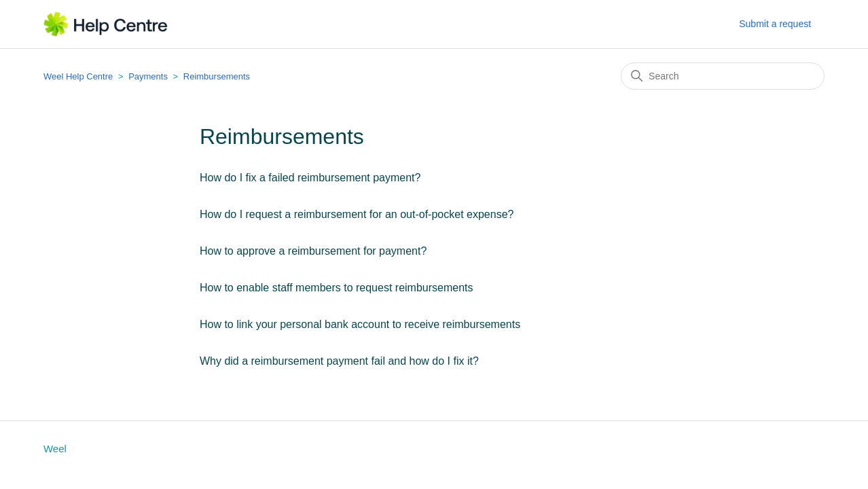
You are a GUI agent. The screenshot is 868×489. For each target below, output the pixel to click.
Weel (55, 449)
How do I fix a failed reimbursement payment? (310, 178)
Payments (148, 76)
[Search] (723, 76)
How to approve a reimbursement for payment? (313, 251)
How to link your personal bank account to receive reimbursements (360, 324)
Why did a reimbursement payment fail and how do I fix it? (339, 361)
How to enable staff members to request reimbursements (337, 288)
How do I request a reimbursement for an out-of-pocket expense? (357, 214)
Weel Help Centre (78, 76)
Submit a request (775, 24)
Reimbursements (217, 76)
